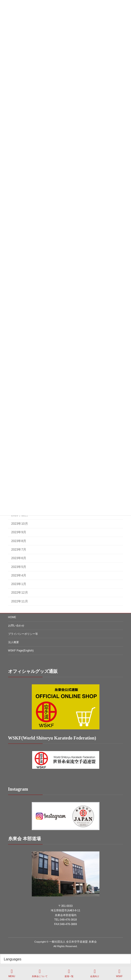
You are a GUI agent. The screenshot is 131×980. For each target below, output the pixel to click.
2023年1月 (18, 584)
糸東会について (40, 973)
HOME (12, 617)
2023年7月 (18, 550)
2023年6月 (18, 558)
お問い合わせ (16, 626)
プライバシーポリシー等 (23, 634)
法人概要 (14, 642)
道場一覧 (69, 973)
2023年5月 (18, 567)
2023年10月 (19, 524)
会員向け (95, 973)
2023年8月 (18, 541)
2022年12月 (19, 593)
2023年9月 (18, 532)
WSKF (119, 973)
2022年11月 (19, 601)
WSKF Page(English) (21, 651)
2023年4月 (18, 575)
